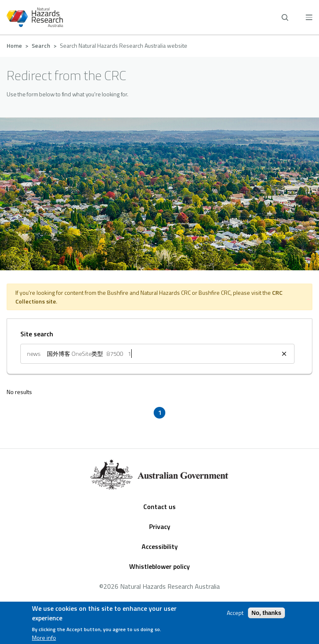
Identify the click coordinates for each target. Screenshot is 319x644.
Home (14, 45)
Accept (235, 614)
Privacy (160, 526)
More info (44, 639)
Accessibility (160, 546)
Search (41, 45)
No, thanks (267, 614)
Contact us (159, 507)
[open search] (285, 17)
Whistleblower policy (159, 566)
